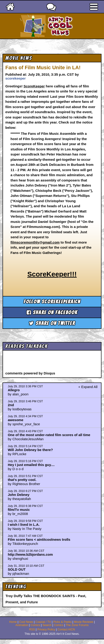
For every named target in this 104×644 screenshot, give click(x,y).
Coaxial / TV (43, 622)
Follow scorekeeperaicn (52, 302)
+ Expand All (88, 387)
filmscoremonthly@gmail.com (35, 242)
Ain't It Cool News (60, 26)
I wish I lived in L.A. (24, 525)
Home (13, 622)
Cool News (26, 622)
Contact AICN (66, 630)
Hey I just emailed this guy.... (31, 465)
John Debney (19, 495)
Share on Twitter (52, 323)
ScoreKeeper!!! (52, 274)
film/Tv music (19, 510)
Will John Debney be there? (30, 450)
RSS (32, 630)
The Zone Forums (77, 625)
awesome (16, 420)
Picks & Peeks (62, 622)
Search (47, 625)
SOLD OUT (17, 569)
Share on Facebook (52, 312)
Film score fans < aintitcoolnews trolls (39, 539)
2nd (11, 405)
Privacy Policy (46, 630)
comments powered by (30, 373)
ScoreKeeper (34, 86)
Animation (22, 625)
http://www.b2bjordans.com (30, 554)
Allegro (14, 390)
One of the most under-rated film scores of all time (49, 435)
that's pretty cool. (22, 480)
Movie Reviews (84, 622)
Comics (35, 625)
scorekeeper (15, 78)
